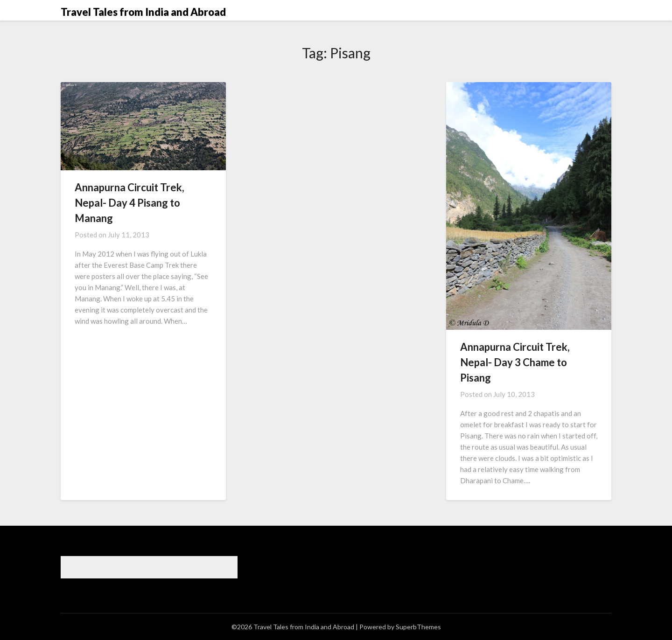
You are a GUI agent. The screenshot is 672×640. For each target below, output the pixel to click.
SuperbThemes (418, 627)
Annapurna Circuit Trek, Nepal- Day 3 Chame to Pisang (515, 362)
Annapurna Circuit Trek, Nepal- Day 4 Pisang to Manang (129, 203)
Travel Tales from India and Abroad (143, 12)
